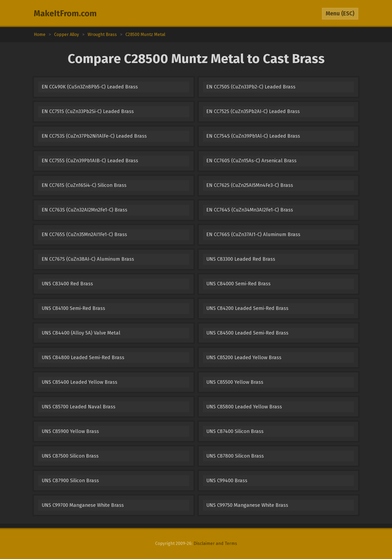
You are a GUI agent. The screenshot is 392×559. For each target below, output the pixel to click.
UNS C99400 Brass (227, 481)
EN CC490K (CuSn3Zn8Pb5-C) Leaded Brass (90, 87)
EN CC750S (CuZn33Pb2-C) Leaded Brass (251, 87)
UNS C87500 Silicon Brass (70, 456)
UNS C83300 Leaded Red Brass (241, 259)
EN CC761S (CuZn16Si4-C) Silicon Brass (84, 185)
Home (40, 34)
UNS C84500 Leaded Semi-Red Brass (247, 333)
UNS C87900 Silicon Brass (70, 481)
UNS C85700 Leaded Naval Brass (79, 407)
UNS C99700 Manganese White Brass (83, 505)
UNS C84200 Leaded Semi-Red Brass (247, 308)
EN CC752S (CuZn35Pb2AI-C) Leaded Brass (253, 111)
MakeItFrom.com (65, 14)
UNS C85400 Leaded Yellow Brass (79, 382)
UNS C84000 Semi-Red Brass (238, 284)
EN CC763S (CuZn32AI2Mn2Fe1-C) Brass (84, 210)
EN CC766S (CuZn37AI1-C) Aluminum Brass (253, 234)
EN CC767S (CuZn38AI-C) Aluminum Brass (88, 259)
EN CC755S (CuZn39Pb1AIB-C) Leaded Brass (90, 161)
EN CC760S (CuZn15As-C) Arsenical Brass (251, 161)
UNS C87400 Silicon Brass (235, 431)
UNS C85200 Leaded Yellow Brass (244, 358)
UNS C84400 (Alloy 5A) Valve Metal (81, 333)
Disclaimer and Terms (215, 543)
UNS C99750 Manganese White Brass (247, 505)
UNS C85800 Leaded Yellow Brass (244, 407)
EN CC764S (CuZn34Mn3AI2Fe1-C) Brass (250, 210)
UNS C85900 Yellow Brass (70, 431)
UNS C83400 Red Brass (67, 284)
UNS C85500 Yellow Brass (235, 382)
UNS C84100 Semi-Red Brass (73, 308)
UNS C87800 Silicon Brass (235, 456)
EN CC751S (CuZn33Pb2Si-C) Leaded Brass (88, 111)
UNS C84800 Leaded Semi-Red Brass (83, 358)
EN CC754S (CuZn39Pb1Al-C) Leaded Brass (253, 136)
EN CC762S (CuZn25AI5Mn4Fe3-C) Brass (250, 185)
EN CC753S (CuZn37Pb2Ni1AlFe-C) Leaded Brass (94, 136)
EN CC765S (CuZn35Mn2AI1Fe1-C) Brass (84, 234)
